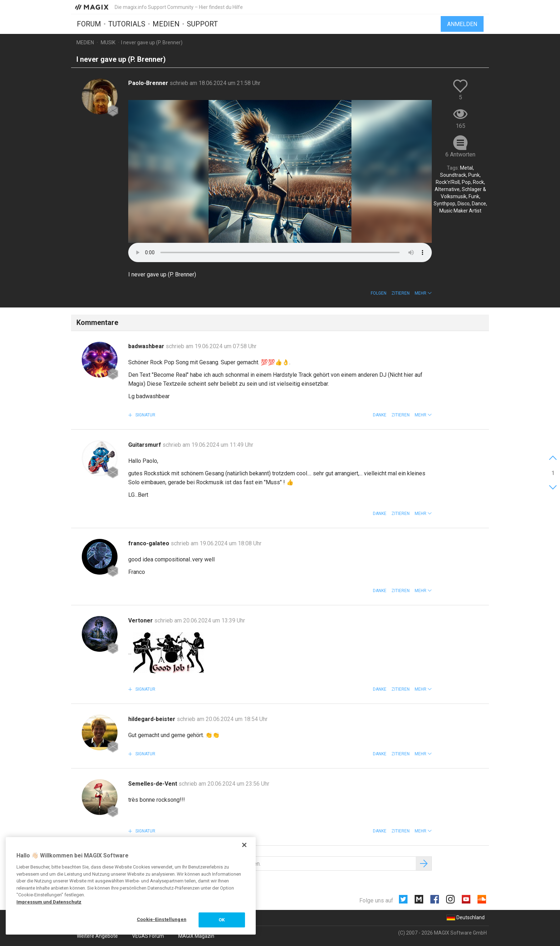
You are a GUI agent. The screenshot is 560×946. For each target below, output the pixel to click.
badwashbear (147, 346)
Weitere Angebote (97, 936)
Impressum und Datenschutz (49, 902)
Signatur (145, 415)
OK (222, 920)
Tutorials (127, 24)
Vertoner (141, 620)
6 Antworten (460, 154)
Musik (108, 42)
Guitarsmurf (145, 445)
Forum (89, 24)
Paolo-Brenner (149, 83)
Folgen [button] (379, 293)
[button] (423, 293)
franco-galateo (149, 543)
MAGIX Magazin (196, 936)
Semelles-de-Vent (153, 784)
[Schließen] (244, 845)
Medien (166, 24)
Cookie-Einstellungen (162, 919)
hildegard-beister (152, 719)
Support (202, 24)
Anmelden (462, 24)
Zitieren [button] (401, 293)
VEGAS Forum (148, 936)
